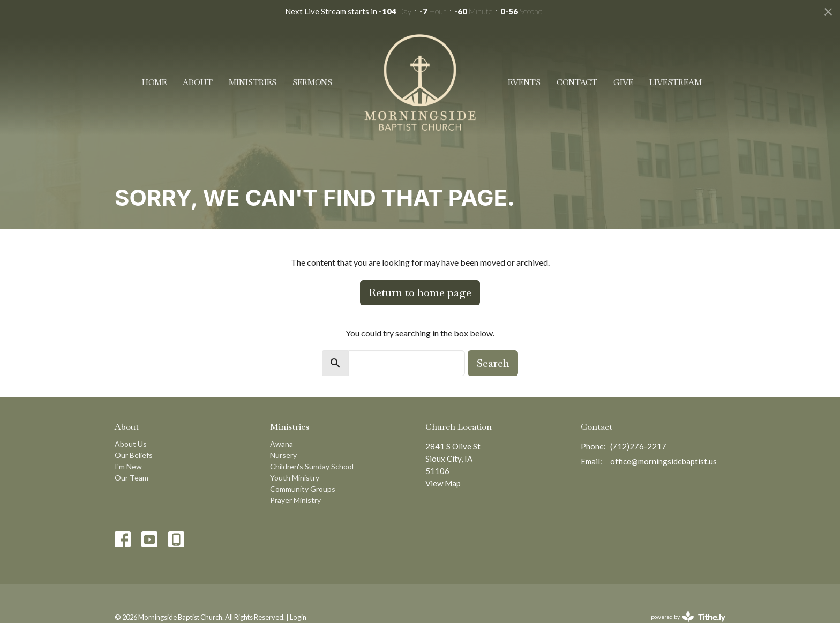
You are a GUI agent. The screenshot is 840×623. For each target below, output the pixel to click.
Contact (577, 82)
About (198, 82)
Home (154, 82)
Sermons (312, 82)
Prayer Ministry (295, 500)
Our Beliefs (134, 455)
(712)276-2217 (638, 446)
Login (298, 617)
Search (493, 363)
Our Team (132, 478)
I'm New (128, 466)
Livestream (676, 82)
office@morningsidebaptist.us (663, 461)
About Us (131, 444)
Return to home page (420, 292)
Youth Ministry (295, 478)
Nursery (283, 455)
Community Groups (303, 489)
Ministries (253, 82)
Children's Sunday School (312, 466)
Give (623, 82)
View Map (443, 483)
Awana (282, 444)
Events (524, 82)
